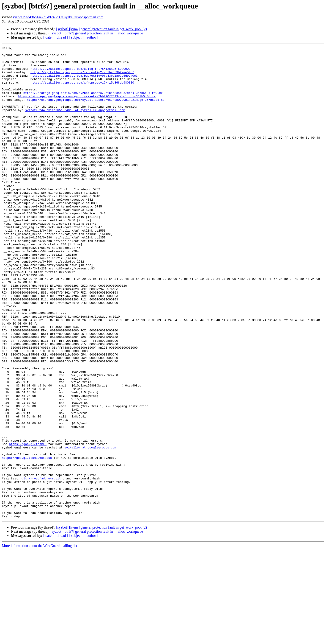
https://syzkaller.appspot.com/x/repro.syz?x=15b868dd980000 (82, 90)
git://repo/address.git (41, 565)
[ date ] (48, 37)
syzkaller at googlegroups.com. (91, 528)
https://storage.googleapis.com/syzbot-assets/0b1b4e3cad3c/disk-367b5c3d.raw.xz (93, 102)
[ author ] (91, 37)
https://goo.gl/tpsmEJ (28, 524)
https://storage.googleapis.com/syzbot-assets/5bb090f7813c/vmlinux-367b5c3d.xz (87, 106)
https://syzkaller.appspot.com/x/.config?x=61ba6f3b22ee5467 (82, 78)
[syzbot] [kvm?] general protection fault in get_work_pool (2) (101, 29)
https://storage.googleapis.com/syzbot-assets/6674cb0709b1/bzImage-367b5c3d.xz (96, 111)
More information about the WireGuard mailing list (40, 640)
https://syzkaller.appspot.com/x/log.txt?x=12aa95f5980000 (81, 73)
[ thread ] (61, 37)
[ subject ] (76, 37)
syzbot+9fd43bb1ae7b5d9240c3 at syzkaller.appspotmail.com (58, 17)
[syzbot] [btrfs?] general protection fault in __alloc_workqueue (97, 33)
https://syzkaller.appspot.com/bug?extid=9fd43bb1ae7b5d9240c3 (84, 82)
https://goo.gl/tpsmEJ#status (27, 540)
